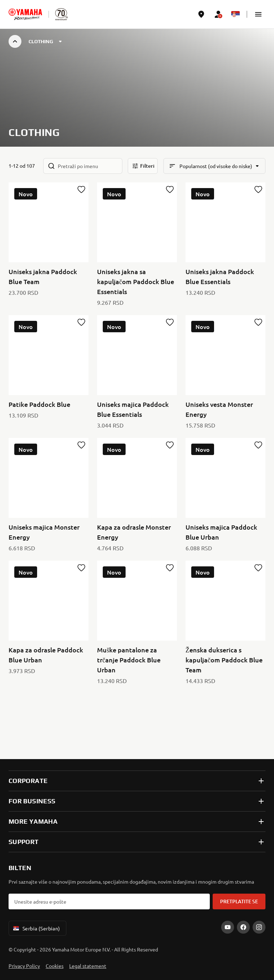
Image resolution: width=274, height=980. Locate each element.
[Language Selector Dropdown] (235, 14)
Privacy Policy (24, 966)
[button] (258, 14)
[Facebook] (243, 927)
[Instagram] (259, 927)
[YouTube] (228, 927)
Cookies (55, 966)
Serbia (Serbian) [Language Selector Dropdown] (36, 928)
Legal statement (88, 966)
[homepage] (25, 14)
